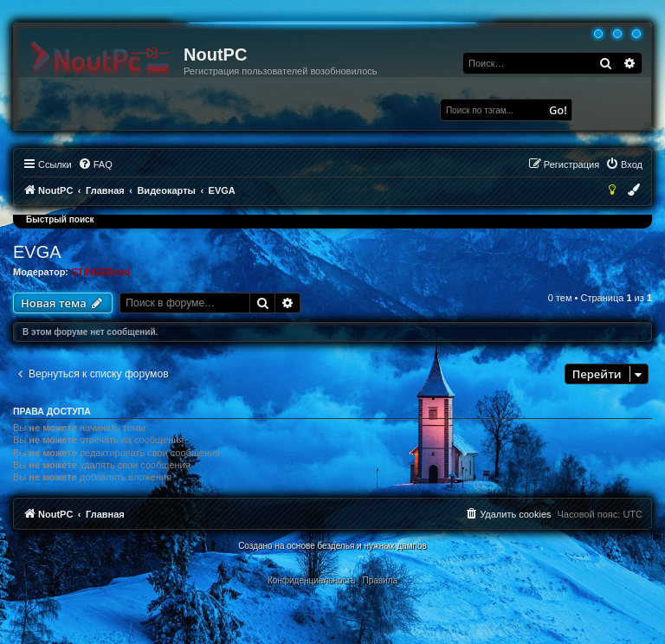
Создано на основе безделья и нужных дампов (332, 546)
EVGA (37, 252)
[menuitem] (95, 164)
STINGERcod (100, 272)
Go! (558, 110)
